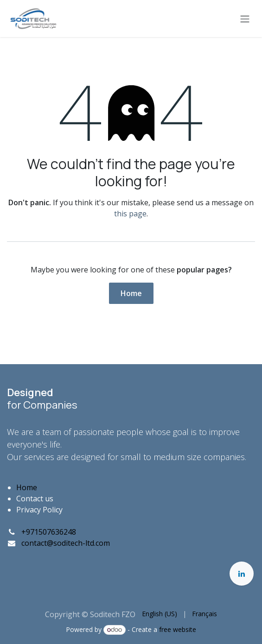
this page (130, 214)
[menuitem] (160, 614)
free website (178, 629)
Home (131, 293)
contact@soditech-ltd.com (66, 543)
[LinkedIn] (242, 574)
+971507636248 (49, 532)
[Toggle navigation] (245, 19)
